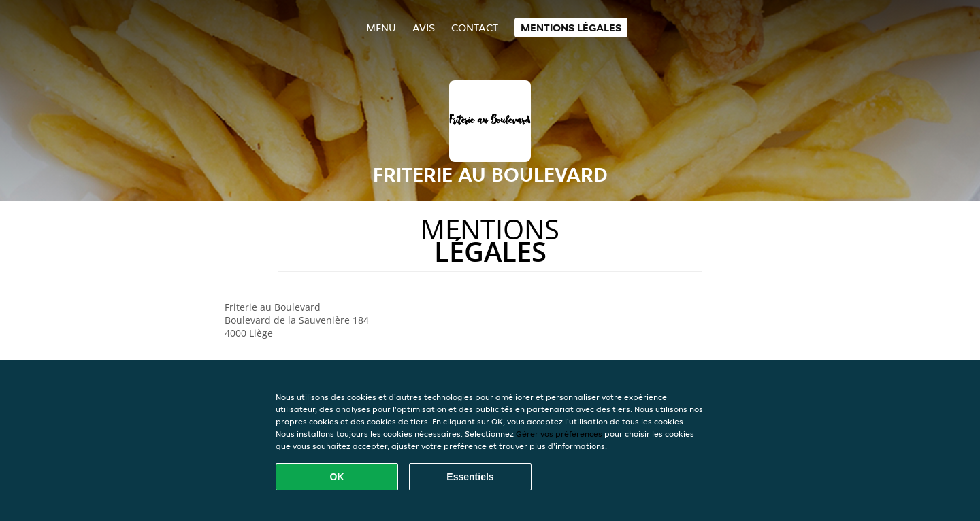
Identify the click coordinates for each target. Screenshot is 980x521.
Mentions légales (571, 28)
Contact (475, 28)
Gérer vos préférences (559, 434)
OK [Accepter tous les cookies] (337, 477)
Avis (424, 28)
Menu (381, 28)
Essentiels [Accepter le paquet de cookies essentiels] (470, 477)
